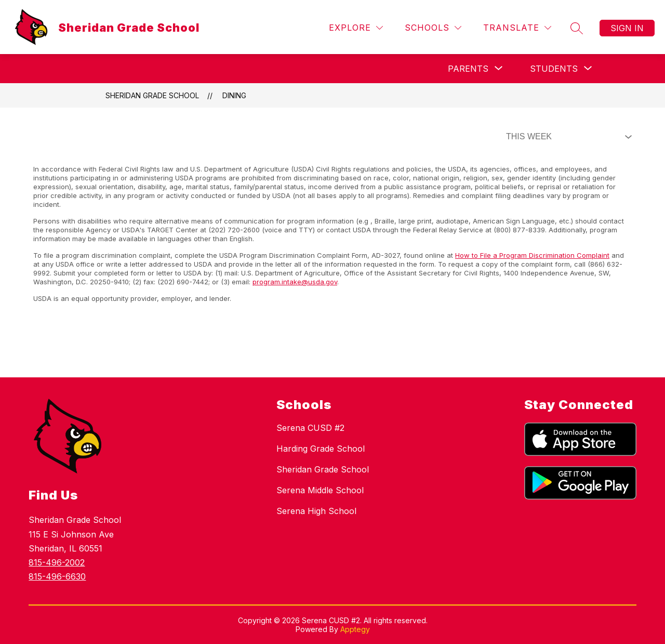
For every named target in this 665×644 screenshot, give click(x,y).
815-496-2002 (57, 562)
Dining (234, 95)
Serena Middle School (320, 490)
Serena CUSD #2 (310, 428)
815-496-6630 (57, 576)
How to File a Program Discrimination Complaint (532, 255)
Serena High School (316, 511)
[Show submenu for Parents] (468, 69)
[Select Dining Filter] (567, 137)
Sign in (627, 28)
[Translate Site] (517, 28)
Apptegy (355, 629)
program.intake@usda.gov (295, 282)
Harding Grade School (321, 449)
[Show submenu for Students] (554, 69)
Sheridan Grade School (152, 95)
